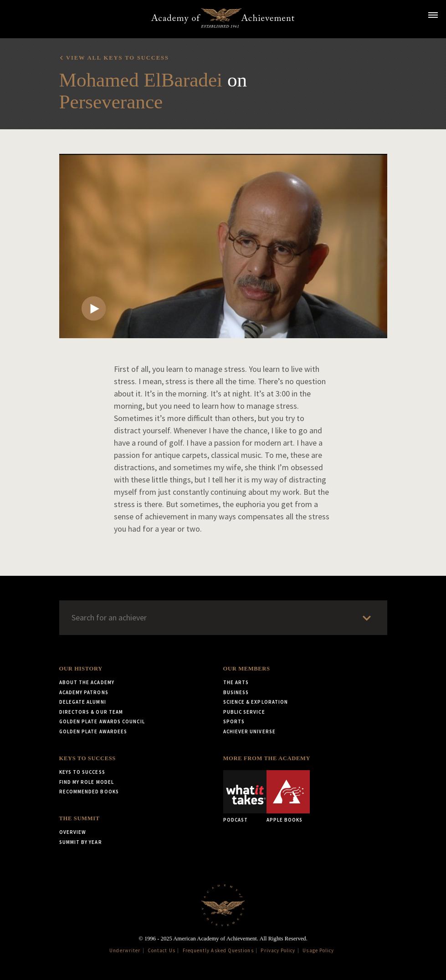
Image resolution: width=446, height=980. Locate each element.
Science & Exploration (256, 702)
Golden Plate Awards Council (102, 721)
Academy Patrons (84, 692)
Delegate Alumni (83, 702)
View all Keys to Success (118, 58)
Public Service (244, 712)
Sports (234, 721)
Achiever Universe (249, 731)
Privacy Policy (278, 950)
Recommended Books (89, 792)
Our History (81, 669)
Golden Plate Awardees (93, 731)
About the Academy (87, 682)
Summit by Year (81, 842)
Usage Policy (318, 950)
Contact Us (161, 950)
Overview (73, 832)
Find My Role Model (87, 782)
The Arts (236, 682)
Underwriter (125, 950)
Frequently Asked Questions (218, 950)
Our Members (247, 669)
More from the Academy (267, 758)
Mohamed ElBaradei (141, 80)
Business (236, 692)
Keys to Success (87, 758)
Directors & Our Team (91, 712)
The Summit (79, 818)
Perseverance (111, 102)
